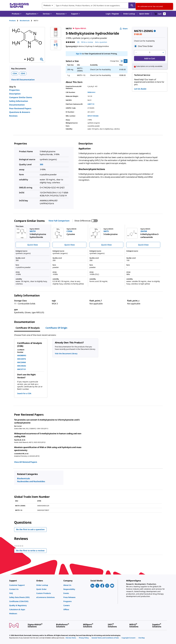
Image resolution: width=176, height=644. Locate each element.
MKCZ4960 (22, 362)
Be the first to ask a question (30, 529)
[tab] (15, 21)
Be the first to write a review (31, 551)
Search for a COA (24, 393)
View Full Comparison (59, 221)
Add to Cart (150, 58)
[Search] (132, 5)
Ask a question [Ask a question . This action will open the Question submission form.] (101, 42)
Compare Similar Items (21, 97)
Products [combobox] (47, 5)
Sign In (79, 54)
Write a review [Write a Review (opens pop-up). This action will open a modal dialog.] (87, 42)
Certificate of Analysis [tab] (28, 328)
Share (124, 29)
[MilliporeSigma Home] (19, 5)
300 (41, 164)
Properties (14, 90)
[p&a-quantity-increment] (163, 53)
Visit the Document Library (66, 353)
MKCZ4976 (22, 359)
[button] (112, 14)
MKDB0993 (22, 355)
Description (15, 94)
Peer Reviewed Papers (20, 108)
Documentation (17, 105)
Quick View (32, 245)
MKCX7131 (22, 369)
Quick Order (144, 14)
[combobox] (89, 5)
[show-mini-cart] (160, 14)
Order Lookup (129, 14)
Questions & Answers (20, 112)
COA (15, 73)
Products (12, 21)
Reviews (13, 116)
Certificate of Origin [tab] (56, 328)
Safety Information (19, 101)
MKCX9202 (22, 366)
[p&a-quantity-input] (150, 53)
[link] (22, 585)
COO (23, 73)
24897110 (91, 104)
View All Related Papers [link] (26, 462)
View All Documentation (23, 80)
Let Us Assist (140, 89)
